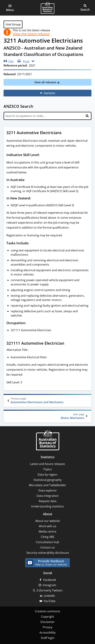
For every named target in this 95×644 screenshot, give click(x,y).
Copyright (48, 617)
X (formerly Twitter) (49, 590)
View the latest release (31, 34)
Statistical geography (48, 480)
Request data (48, 501)
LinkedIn (49, 596)
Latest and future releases (47, 464)
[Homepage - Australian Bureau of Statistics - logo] (47, 8)
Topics (47, 469)
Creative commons (48, 611)
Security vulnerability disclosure (48, 553)
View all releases (46, 82)
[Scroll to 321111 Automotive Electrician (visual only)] (68, 344)
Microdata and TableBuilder (47, 485)
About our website (47, 521)
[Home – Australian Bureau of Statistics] (48, 440)
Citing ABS (48, 537)
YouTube (49, 601)
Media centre (47, 531)
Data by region (47, 475)
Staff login (48, 638)
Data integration (48, 496)
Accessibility (47, 632)
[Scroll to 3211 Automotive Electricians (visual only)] (65, 133)
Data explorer (48, 490)
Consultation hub (47, 542)
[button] (10, 8)
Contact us (47, 547)
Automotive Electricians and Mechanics (48, 400)
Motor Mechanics (47, 416)
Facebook (50, 580)
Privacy (48, 627)
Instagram (49, 585)
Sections (50, 93)
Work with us (48, 526)
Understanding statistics (47, 506)
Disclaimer (48, 622)
